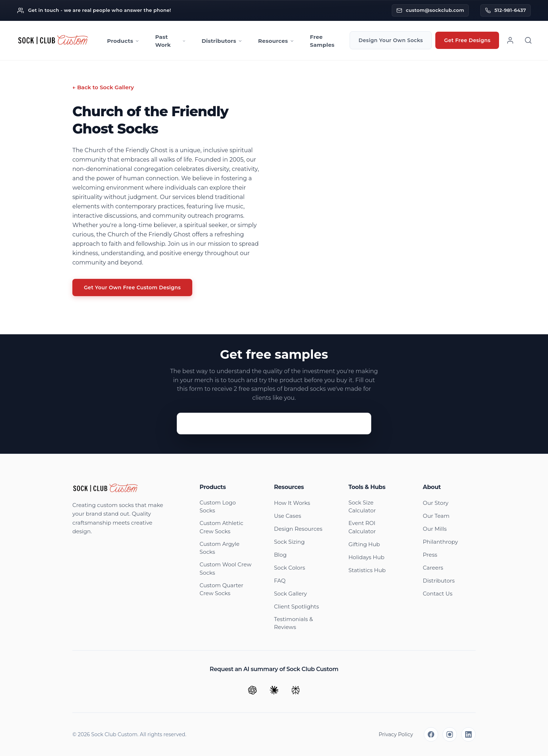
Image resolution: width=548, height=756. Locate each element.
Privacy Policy (396, 734)
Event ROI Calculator (362, 527)
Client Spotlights (297, 606)
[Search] (528, 40)
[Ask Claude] (274, 690)
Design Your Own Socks (391, 40)
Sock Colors (289, 568)
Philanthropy (440, 542)
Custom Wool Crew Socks (225, 569)
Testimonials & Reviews (293, 623)
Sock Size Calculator (362, 507)
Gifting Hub (364, 544)
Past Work (170, 41)
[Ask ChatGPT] (252, 690)
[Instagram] (450, 734)
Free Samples (322, 41)
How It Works (292, 503)
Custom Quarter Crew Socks (221, 589)
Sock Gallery (290, 594)
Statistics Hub (367, 570)
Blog (280, 555)
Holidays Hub (367, 557)
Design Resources (298, 529)
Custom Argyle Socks (219, 548)
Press (430, 555)
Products (123, 41)
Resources (276, 41)
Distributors (222, 41)
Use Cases (288, 516)
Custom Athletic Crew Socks (221, 527)
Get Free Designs (467, 40)
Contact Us (437, 594)
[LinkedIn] (468, 734)
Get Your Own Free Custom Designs (132, 288)
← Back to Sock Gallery (103, 87)
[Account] (510, 40)
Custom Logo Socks (218, 507)
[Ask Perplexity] (296, 690)
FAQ (280, 581)
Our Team (436, 516)
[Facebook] (431, 734)
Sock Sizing (289, 542)
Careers (433, 568)
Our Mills (435, 529)
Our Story (435, 503)
